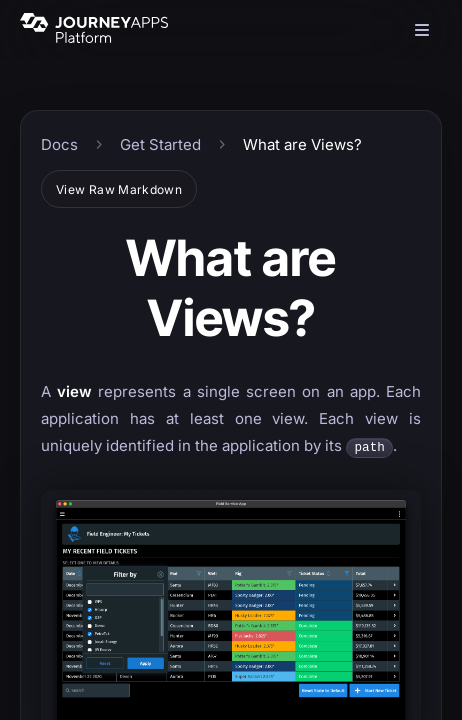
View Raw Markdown (119, 189)
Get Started (160, 144)
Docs (59, 144)
